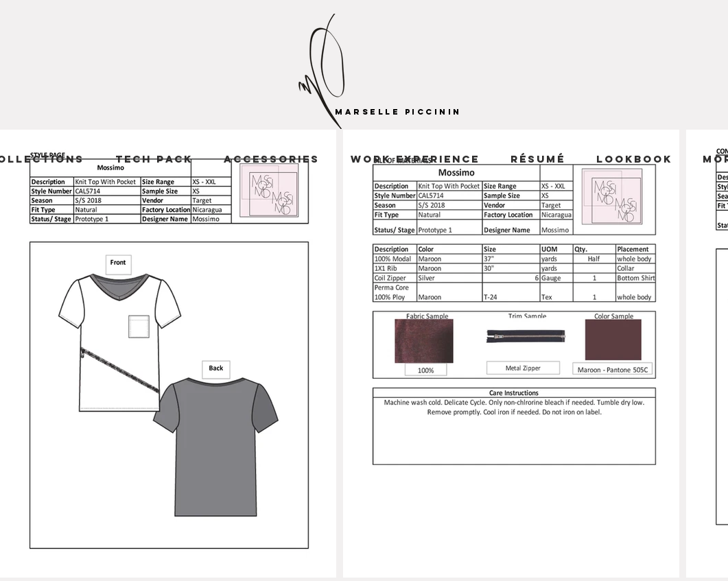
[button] (415, 159)
